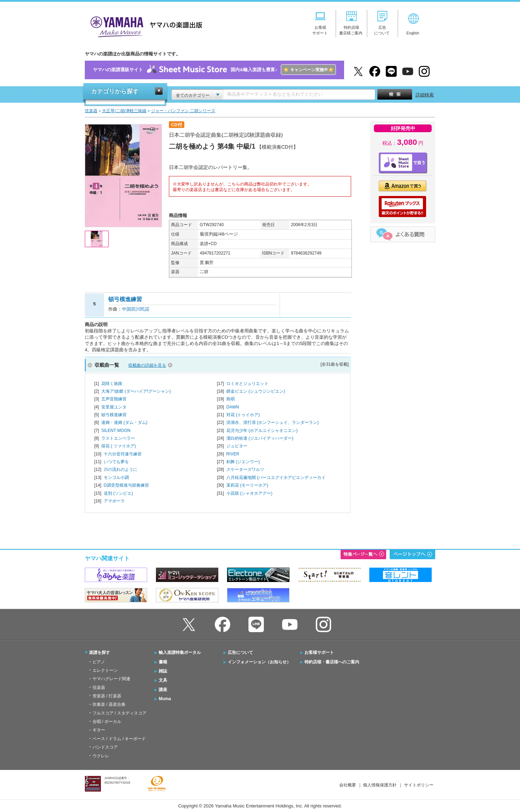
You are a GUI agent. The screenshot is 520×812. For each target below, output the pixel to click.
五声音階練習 (114, 399)
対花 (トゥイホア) (243, 415)
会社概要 (348, 785)
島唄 (231, 399)
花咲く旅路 (112, 384)
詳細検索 (425, 95)
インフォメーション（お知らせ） (259, 662)
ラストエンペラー (118, 438)
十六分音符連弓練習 (123, 454)
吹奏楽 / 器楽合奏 (109, 704)
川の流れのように (121, 469)
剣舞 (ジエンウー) (243, 462)
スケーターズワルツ (245, 469)
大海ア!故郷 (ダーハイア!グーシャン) (136, 391)
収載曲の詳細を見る (147, 365)
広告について (240, 652)
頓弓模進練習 (114, 415)
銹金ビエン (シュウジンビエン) (256, 391)
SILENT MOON (116, 431)
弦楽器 (99, 688)
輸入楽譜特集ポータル (180, 652)
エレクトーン (105, 670)
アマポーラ (114, 501)
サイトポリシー (419, 785)
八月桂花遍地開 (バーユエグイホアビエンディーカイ (276, 478)
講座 (163, 690)
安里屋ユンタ (114, 407)
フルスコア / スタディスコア (119, 713)
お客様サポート (319, 652)
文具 (163, 680)
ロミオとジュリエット (247, 384)
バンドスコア (105, 747)
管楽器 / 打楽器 (107, 696)
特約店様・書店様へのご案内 (332, 662)
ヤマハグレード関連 (111, 679)
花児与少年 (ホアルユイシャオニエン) (262, 431)
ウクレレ (101, 756)
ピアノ (99, 662)
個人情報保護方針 (380, 785)
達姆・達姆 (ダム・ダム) (124, 422)
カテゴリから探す (115, 91)
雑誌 (163, 671)
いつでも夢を (116, 462)
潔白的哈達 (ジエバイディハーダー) (260, 438)
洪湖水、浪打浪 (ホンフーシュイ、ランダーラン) (272, 422)
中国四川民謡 (136, 309)
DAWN (233, 407)
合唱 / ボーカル (107, 722)
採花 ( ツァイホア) (119, 446)
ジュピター (237, 446)
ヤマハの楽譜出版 (144, 26)
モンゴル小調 (116, 478)
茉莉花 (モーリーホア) (247, 485)
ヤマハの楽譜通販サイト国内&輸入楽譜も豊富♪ (214, 70)
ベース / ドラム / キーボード (119, 739)
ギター (99, 730)
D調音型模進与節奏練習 (126, 485)
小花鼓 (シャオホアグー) (249, 493)
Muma (165, 699)
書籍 (163, 662)
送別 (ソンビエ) (118, 493)
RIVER (233, 454)
